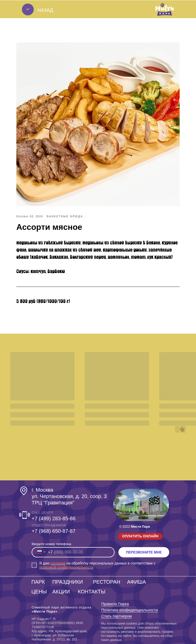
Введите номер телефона (51, 544)
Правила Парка (115, 604)
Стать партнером (117, 616)
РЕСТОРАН (107, 582)
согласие (58, 563)
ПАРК (38, 582)
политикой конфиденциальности (66, 567)
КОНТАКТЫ (92, 592)
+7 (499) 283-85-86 (54, 518)
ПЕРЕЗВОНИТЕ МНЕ (144, 552)
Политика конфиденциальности (130, 610)
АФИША (137, 582)
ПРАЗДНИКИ (68, 582)
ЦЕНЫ (39, 592)
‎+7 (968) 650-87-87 (54, 531)
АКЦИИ (61, 592)
